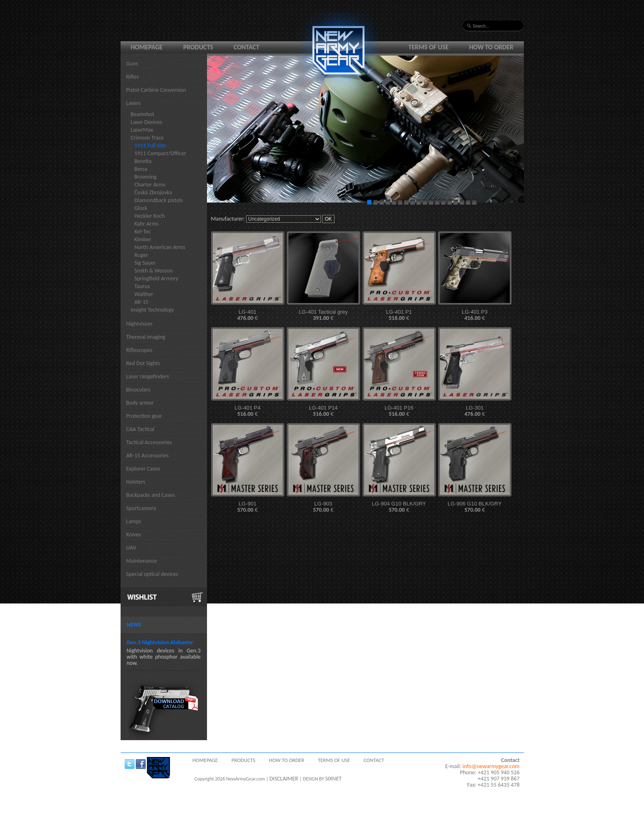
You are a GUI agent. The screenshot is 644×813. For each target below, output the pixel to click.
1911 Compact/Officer (160, 153)
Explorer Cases (143, 469)
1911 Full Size (150, 146)
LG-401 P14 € (323, 411)
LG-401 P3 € (475, 315)
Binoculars (138, 390)
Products (198, 47)
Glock (141, 208)
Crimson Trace (147, 138)
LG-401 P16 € (399, 411)
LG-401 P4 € (248, 411)
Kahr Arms (147, 224)
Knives (134, 535)
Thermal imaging (146, 337)
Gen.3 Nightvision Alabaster (160, 642)
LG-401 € (247, 315)
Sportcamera (141, 508)
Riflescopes (139, 350)
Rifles (133, 77)
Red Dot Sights (143, 363)
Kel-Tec (143, 232)
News (134, 625)
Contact (246, 47)
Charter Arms (150, 185)
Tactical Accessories (149, 442)
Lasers (134, 103)
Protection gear (144, 416)
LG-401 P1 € (399, 315)
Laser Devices (147, 122)
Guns (132, 64)
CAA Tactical (141, 429)
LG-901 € (247, 507)
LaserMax (142, 130)
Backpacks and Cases (151, 495)
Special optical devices (152, 574)
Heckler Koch (150, 216)
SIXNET (333, 779)
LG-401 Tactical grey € (323, 315)
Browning (146, 177)
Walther (144, 294)
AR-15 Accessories (148, 455)
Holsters (136, 482)
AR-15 (142, 302)
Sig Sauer (145, 263)
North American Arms (160, 247)
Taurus (142, 286)
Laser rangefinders (148, 376)
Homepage (147, 47)
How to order (491, 47)
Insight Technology (152, 310)
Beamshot (143, 114)
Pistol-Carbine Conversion (156, 90)
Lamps (134, 521)
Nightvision (139, 324)
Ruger (141, 255)
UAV (131, 548)
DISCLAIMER (284, 779)
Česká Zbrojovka (153, 192)
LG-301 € (474, 411)
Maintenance (142, 561)
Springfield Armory (157, 278)
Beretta (143, 161)
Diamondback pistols (159, 200)
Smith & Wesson (154, 271)
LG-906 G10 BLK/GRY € (475, 507)
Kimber (143, 239)
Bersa (141, 169)
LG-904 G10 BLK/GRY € (399, 507)
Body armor (140, 403)
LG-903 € (323, 507)
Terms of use (429, 47)
